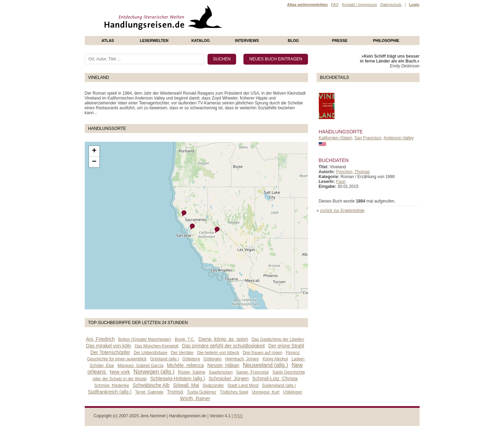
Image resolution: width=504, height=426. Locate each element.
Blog (293, 41)
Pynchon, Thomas (353, 172)
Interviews (247, 41)
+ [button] (94, 151)
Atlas (108, 41)
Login (414, 5)
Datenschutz (391, 5)
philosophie (386, 41)
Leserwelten (154, 41)
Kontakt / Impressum (359, 5)
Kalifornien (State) (336, 138)
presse (340, 41)
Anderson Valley (399, 138)
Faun (341, 182)
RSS (238, 416)
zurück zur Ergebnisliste (342, 211)
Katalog (201, 41)
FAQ (335, 5)
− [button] (94, 162)
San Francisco (368, 138)
